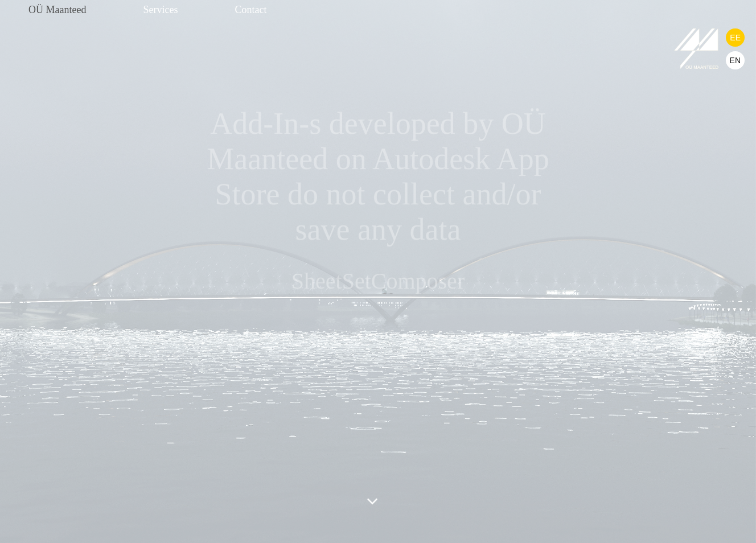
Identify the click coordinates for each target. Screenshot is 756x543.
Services (160, 10)
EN (735, 60)
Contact (250, 10)
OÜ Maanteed (57, 10)
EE (735, 38)
